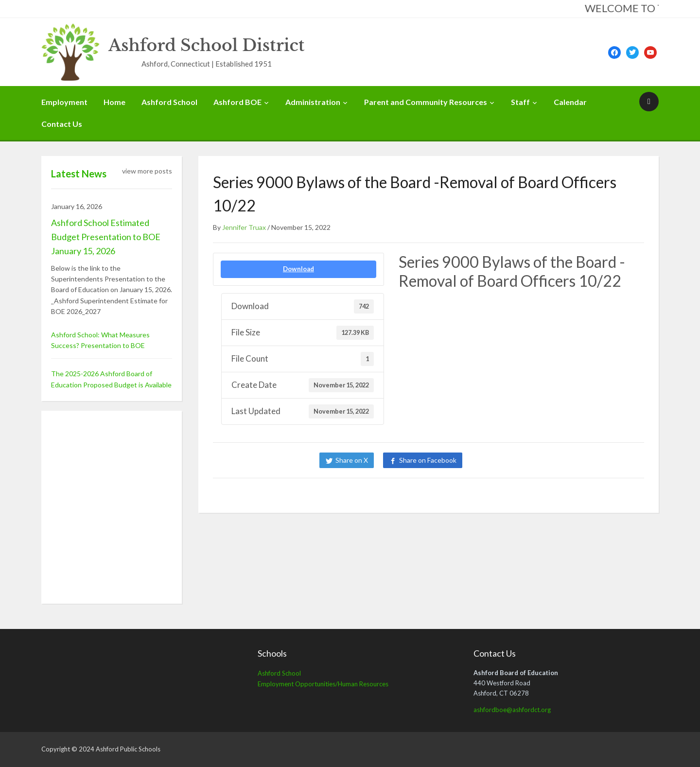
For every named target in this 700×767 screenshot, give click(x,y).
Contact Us (62, 124)
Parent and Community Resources (426, 102)
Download (298, 269)
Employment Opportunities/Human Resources (323, 684)
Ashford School (169, 102)
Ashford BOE (237, 102)
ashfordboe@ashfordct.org (512, 710)
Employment (64, 102)
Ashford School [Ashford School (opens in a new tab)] (279, 673)
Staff (520, 102)
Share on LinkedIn (505, 460)
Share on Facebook (428, 460)
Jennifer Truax (244, 227)
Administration (313, 102)
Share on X (352, 460)
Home (114, 102)
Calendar (570, 102)
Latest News (79, 174)
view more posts (147, 171)
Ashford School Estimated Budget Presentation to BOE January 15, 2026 (106, 237)
